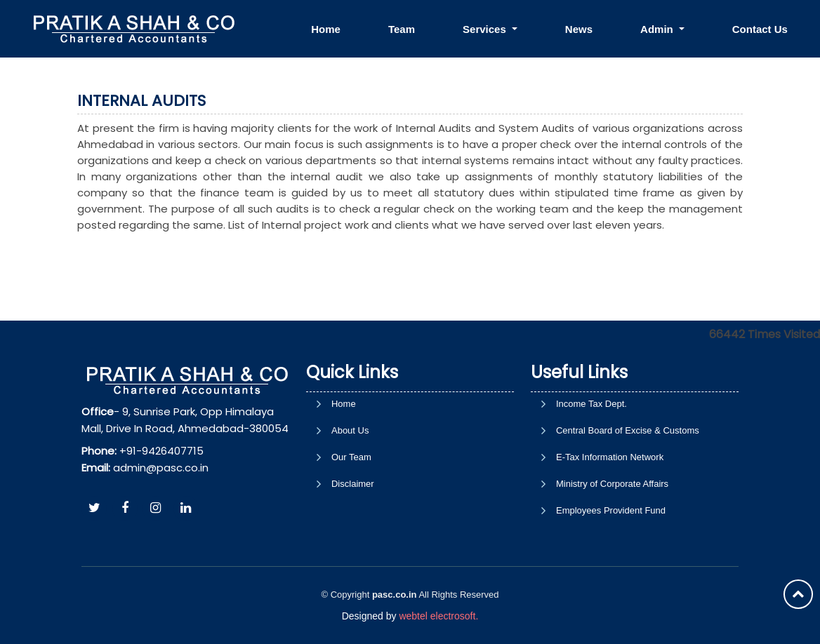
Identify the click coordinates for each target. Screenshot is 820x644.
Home (326, 29)
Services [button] (486, 29)
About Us (350, 430)
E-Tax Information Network (610, 457)
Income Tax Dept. (591, 404)
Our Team (351, 457)
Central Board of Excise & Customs (628, 430)
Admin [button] (658, 29)
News (579, 29)
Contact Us (760, 29)
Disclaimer (353, 484)
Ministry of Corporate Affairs (612, 484)
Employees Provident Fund (611, 510)
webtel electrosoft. (438, 616)
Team (402, 29)
